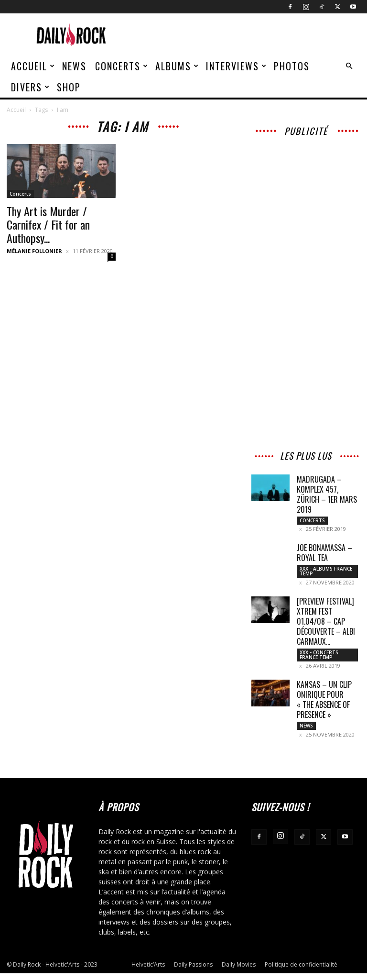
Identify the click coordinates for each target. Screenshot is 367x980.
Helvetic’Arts (148, 971)
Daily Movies (239, 971)
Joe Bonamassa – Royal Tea (324, 555)
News (74, 66)
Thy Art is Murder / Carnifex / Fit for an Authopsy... (48, 224)
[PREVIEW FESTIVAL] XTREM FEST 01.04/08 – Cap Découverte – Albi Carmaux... (326, 625)
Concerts (122, 66)
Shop (69, 87)
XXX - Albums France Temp (326, 573)
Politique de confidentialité (301, 971)
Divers (31, 87)
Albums (177, 66)
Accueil (33, 66)
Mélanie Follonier (34, 251)
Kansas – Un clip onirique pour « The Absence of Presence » (324, 705)
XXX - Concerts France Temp (319, 658)
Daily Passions (193, 971)
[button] (349, 66)
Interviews (237, 66)
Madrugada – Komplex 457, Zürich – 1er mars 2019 (327, 494)
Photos (292, 66)
